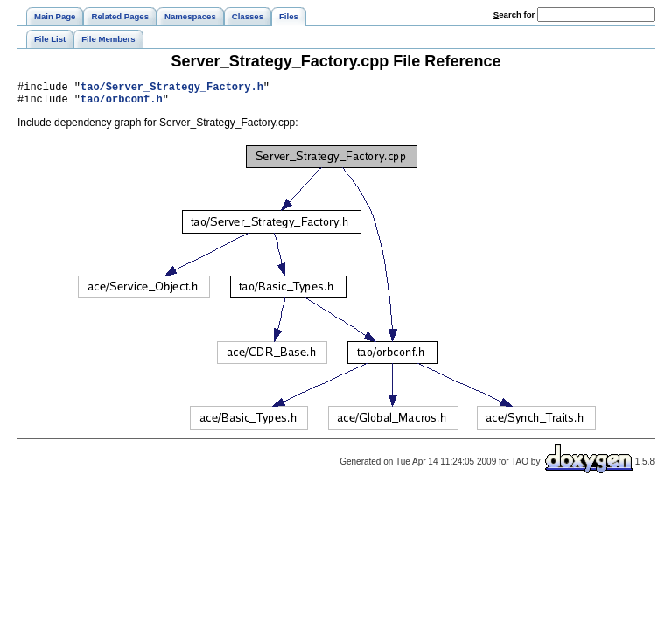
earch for (514, 14)
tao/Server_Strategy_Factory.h (172, 89)
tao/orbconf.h (122, 104)
